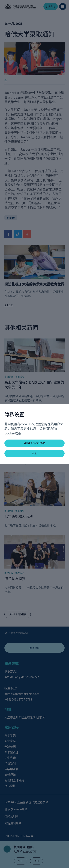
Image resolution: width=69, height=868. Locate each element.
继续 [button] (34, 453)
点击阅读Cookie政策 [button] (34, 443)
